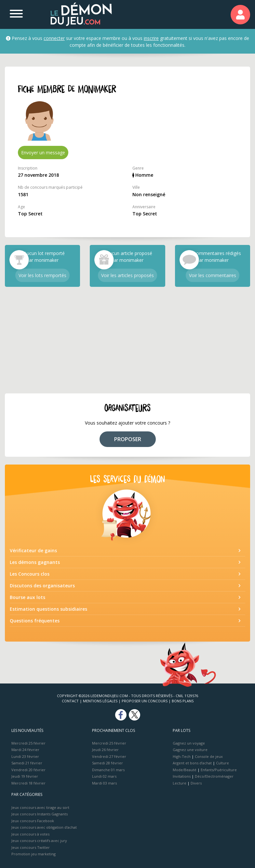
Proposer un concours (145, 701)
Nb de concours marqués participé (50, 187)
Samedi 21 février (27, 763)
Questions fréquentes (35, 621)
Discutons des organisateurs (42, 586)
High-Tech (182, 756)
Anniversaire (144, 207)
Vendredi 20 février (28, 770)
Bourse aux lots (27, 597)
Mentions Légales (100, 701)
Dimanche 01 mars (108, 770)
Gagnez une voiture (190, 750)
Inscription (28, 168)
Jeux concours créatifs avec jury (39, 841)
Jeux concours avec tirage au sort (40, 807)
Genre (138, 168)
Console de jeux (209, 756)
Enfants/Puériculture (219, 770)
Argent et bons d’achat (192, 763)
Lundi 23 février (25, 756)
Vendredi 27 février (109, 756)
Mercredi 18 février (28, 783)
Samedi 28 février (107, 763)
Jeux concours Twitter (31, 847)
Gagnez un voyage (189, 743)
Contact (70, 701)
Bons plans (183, 701)
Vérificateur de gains (33, 550)
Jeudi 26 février (105, 750)
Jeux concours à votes (30, 834)
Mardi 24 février (25, 750)
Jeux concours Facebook (33, 821)
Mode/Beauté (185, 770)
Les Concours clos (30, 574)
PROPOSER (128, 439)
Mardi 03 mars (104, 783)
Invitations (182, 776)
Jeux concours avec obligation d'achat (44, 827)
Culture (222, 763)
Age (21, 207)
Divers (196, 783)
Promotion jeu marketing (34, 854)
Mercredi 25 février (28, 743)
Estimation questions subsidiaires (48, 609)
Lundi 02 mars (104, 776)
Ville (136, 187)
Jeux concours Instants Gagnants (40, 814)
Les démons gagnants (35, 562)
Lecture (180, 783)
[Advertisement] (127, 340)
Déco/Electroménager (214, 776)
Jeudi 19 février (25, 776)
